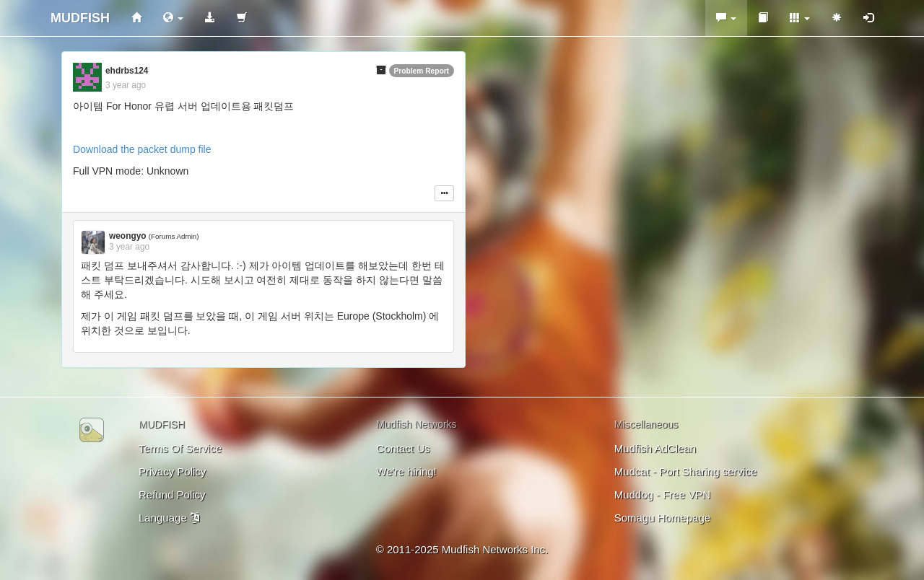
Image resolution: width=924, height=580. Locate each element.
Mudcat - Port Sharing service (686, 471)
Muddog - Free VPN (662, 495)
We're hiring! (406, 471)
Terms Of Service (180, 448)
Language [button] (169, 518)
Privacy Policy (172, 471)
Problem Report (422, 71)
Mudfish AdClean (655, 448)
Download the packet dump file (142, 149)
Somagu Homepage (662, 518)
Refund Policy (172, 495)
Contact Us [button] (403, 448)
